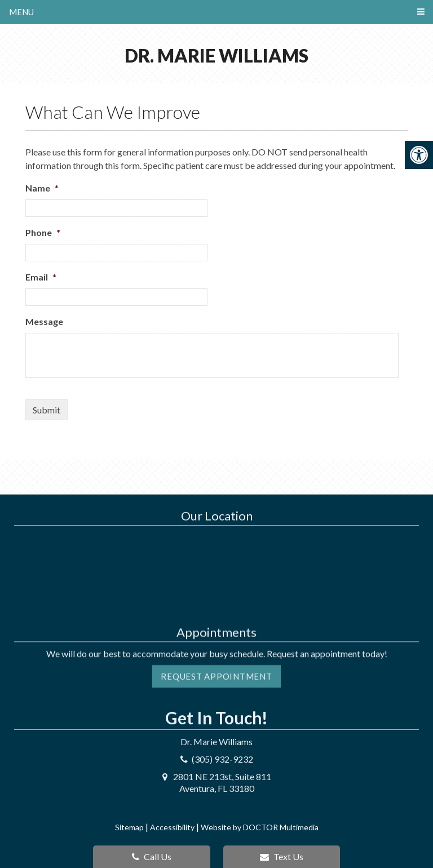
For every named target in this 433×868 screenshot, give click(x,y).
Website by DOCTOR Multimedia (260, 827)
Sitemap (129, 827)
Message (44, 321)
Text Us (282, 856)
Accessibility (172, 827)
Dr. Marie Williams (216, 55)
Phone (43, 232)
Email (41, 277)
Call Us (152, 856)
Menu (21, 12)
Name (42, 188)
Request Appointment (216, 647)
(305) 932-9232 (222, 719)
